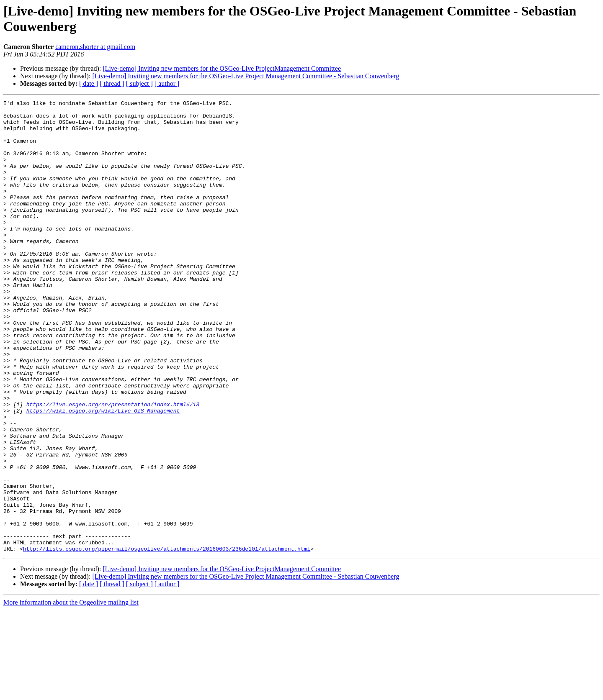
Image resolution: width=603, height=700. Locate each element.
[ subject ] (139, 83)
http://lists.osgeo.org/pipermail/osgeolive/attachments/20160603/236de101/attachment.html (167, 639)
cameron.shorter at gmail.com (95, 47)
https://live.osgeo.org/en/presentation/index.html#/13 (113, 466)
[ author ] (167, 83)
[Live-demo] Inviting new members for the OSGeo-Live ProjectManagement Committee (222, 68)
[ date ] (89, 83)
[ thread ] (112, 83)
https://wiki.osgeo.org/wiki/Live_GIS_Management (103, 473)
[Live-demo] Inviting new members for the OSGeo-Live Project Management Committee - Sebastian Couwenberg (246, 76)
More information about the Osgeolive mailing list (71, 693)
